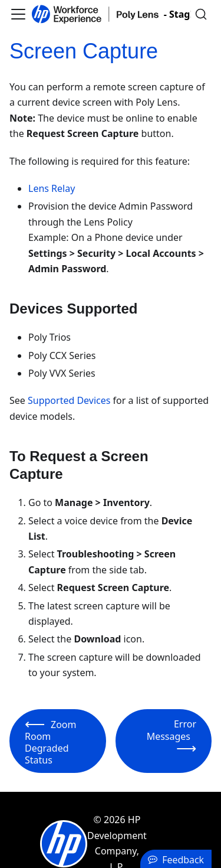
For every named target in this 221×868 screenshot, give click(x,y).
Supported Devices (69, 400)
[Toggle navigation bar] (18, 14)
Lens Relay (52, 188)
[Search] (201, 14)
